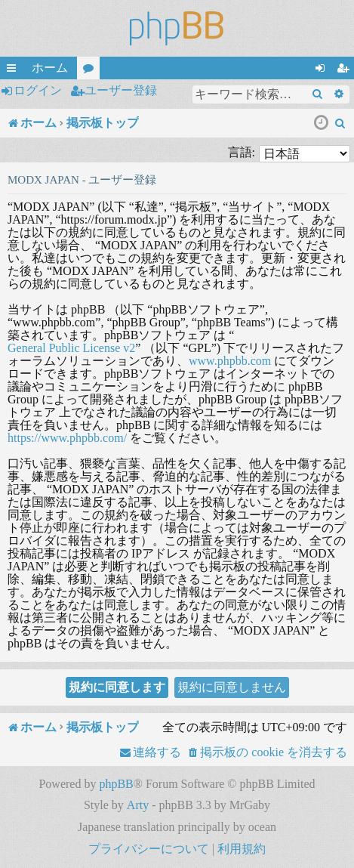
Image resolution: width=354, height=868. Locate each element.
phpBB (116, 784)
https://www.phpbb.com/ (67, 438)
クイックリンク (14, 70)
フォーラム (91, 70)
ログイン (38, 90)
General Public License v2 (71, 348)
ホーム (50, 68)
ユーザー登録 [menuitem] (346, 70)
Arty (138, 805)
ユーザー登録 (121, 90)
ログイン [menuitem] (323, 70)
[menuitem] (340, 123)
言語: (242, 152)
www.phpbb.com (230, 361)
